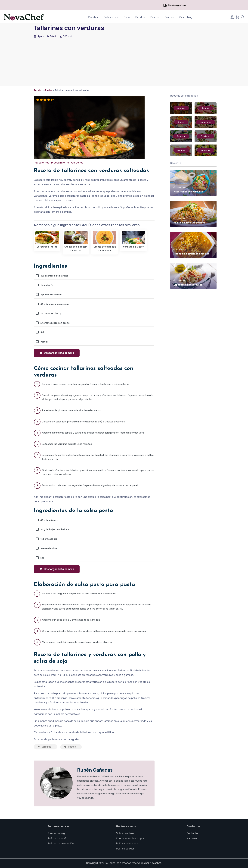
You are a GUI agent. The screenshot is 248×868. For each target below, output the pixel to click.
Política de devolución (61, 844)
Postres (169, 17)
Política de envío (57, 838)
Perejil (42, 342)
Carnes (206, 108)
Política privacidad (127, 844)
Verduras (44, 747)
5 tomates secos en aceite (53, 323)
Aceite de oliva (46, 548)
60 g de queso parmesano (53, 304)
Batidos (140, 17)
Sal (40, 332)
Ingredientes (41, 163)
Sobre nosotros (125, 833)
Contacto (192, 833)
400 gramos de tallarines (52, 276)
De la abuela (111, 17)
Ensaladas (205, 136)
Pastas (154, 17)
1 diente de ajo (46, 539)
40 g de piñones (47, 520)
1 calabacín (45, 285)
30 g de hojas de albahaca (53, 529)
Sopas (181, 122)
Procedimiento (60, 163)
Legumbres (205, 122)
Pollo (127, 17)
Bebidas (181, 150)
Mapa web (192, 838)
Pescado (181, 136)
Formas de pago (57, 833)
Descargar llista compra (57, 353)
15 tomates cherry (48, 313)
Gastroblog (186, 17)
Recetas (93, 17)
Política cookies (125, 849)
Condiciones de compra (130, 838)
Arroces (181, 108)
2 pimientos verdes (49, 294)
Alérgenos (77, 163)
